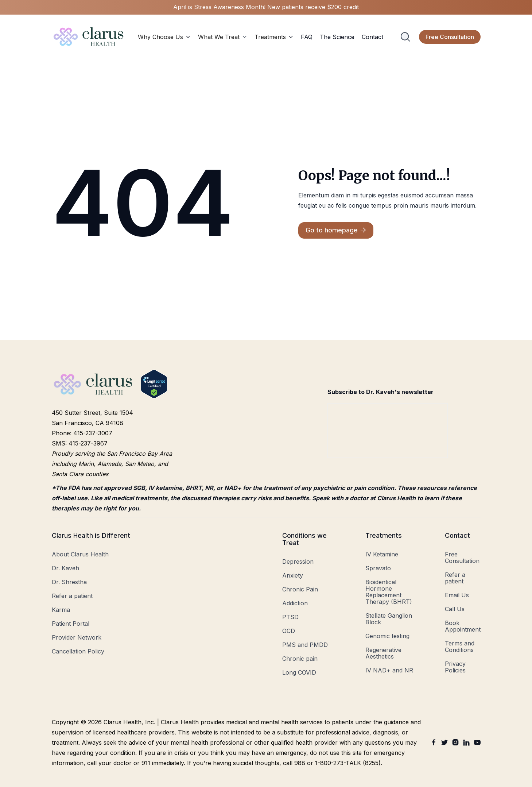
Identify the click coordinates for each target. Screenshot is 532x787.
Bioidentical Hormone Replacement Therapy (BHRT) (389, 592)
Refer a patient (72, 596)
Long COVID (299, 672)
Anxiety (293, 575)
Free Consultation (450, 37)
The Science (337, 37)
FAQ (307, 37)
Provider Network (77, 637)
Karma (61, 610)
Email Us (457, 595)
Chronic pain (300, 659)
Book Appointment (463, 626)
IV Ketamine (382, 554)
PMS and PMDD (305, 645)
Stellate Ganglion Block (389, 619)
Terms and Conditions (460, 647)
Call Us (455, 609)
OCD (289, 631)
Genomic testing (387, 636)
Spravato (378, 568)
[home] (89, 37)
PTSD (290, 617)
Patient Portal (71, 624)
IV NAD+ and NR (389, 670)
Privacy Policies (455, 667)
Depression (298, 562)
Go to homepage (336, 230)
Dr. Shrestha (69, 582)
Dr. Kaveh (65, 568)
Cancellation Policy (78, 651)
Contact (372, 37)
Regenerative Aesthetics (383, 653)
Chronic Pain (300, 589)
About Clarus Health (80, 554)
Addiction (295, 603)
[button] (164, 37)
